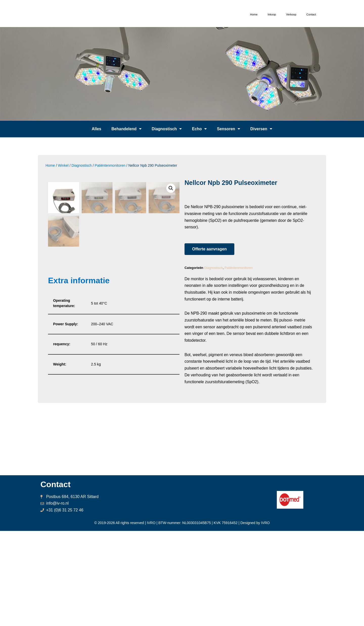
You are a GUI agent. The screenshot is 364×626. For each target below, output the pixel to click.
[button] (209, 250)
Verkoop (291, 14)
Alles (96, 129)
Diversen (262, 129)
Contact (311, 14)
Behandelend (126, 129)
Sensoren (229, 129)
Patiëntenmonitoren (110, 165)
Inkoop (272, 14)
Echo (200, 129)
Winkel (63, 165)
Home (254, 14)
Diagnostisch (167, 129)
